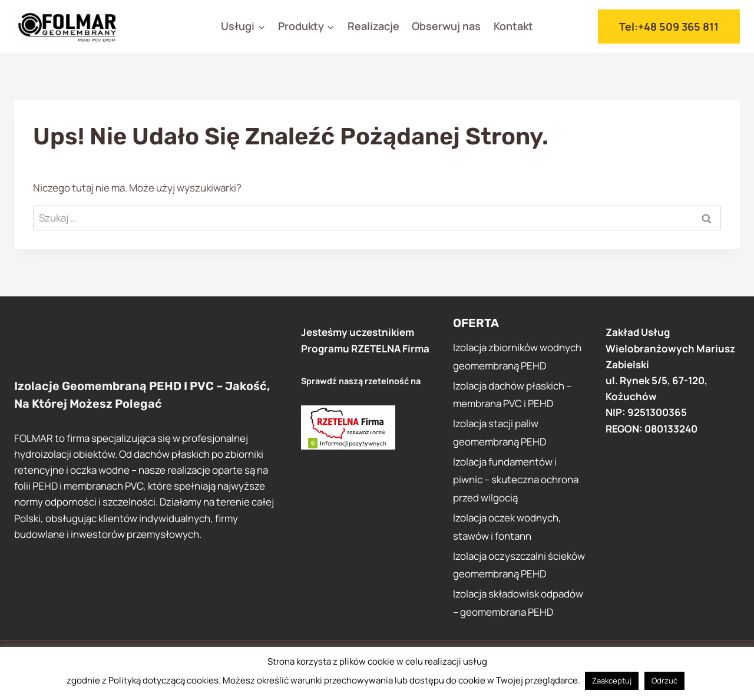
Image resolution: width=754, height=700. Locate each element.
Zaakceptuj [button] (612, 681)
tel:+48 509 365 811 (669, 27)
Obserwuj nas (446, 26)
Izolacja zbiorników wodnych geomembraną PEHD (517, 356)
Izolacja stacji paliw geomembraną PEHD (500, 432)
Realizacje (373, 26)
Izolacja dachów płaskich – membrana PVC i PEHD (512, 395)
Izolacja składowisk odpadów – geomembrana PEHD (518, 603)
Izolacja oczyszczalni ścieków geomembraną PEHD (519, 565)
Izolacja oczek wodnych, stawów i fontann (507, 527)
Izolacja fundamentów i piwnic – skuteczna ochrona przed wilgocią (516, 480)
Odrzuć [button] (664, 681)
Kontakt (513, 26)
